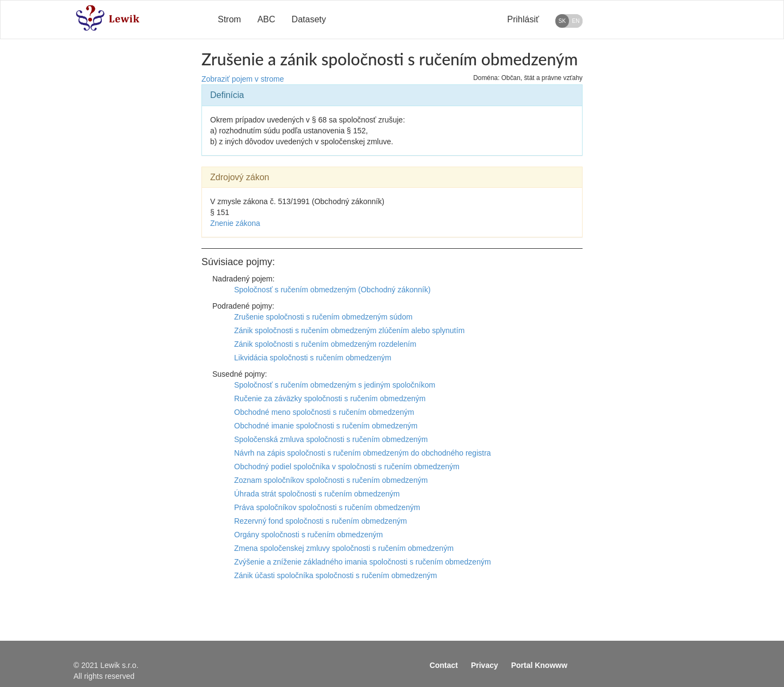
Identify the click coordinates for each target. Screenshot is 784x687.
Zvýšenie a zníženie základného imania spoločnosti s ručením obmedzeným (363, 562)
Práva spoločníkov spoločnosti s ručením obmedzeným (327, 507)
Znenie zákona (235, 223)
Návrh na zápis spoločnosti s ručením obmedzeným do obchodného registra (363, 453)
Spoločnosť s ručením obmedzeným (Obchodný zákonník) (332, 290)
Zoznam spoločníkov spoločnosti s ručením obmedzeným (331, 480)
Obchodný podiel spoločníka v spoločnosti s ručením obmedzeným (347, 467)
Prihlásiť (523, 19)
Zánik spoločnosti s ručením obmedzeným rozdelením (325, 344)
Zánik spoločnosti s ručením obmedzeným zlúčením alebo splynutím (349, 330)
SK (562, 21)
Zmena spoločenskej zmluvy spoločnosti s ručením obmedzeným (344, 548)
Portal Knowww (539, 665)
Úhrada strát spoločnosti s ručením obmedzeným (317, 494)
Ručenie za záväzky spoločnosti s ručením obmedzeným (330, 398)
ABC (267, 19)
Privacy (485, 665)
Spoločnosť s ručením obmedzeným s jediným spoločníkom (335, 385)
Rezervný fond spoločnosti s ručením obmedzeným (320, 521)
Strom (229, 19)
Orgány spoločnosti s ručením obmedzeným (308, 535)
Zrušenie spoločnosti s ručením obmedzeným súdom (323, 317)
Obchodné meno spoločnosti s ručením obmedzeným (324, 412)
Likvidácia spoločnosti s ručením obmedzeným (313, 358)
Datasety (309, 19)
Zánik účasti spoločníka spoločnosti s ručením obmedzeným (336, 575)
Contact (444, 665)
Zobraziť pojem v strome (243, 79)
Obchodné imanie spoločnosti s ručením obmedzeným (326, 426)
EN (576, 21)
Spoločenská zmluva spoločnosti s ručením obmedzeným (331, 439)
